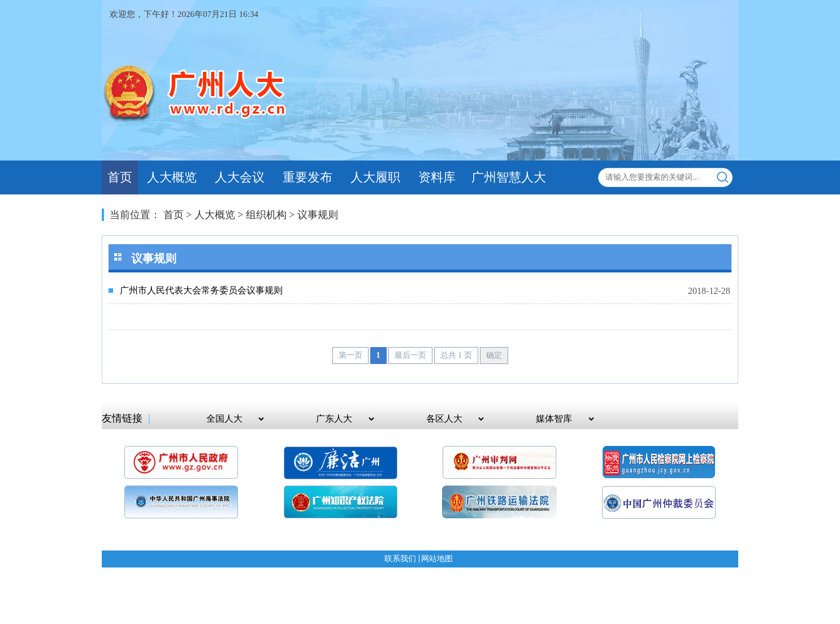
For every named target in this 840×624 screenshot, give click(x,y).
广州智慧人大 (509, 177)
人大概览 (172, 177)
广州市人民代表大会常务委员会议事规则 (201, 290)
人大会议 (240, 177)
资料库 (437, 177)
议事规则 (318, 215)
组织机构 (266, 215)
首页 (120, 177)
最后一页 (410, 355)
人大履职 (375, 177)
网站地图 (437, 559)
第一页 (350, 355)
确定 (494, 355)
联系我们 (400, 559)
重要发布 (308, 177)
